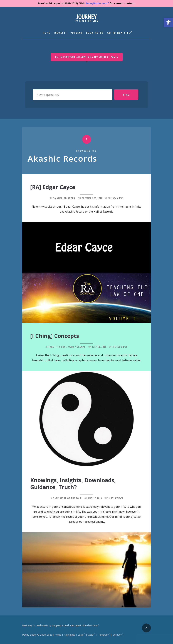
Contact (118, 634)
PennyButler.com (97, 3)
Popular (76, 33)
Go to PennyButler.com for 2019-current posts (87, 57)
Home (46, 33)
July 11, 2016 (99, 347)
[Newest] (60, 33)
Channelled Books (64, 198)
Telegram (104, 634)
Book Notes (95, 33)
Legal (81, 634)
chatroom (93, 625)
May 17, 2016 (95, 497)
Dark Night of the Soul (67, 497)
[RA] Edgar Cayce (56, 187)
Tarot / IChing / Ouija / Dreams (67, 347)
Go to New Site (120, 32)
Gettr (92, 634)
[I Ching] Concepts (58, 335)
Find (129, 95)
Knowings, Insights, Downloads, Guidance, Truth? (79, 483)
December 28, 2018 (92, 198)
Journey (87, 17)
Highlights (69, 634)
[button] (168, 22)
